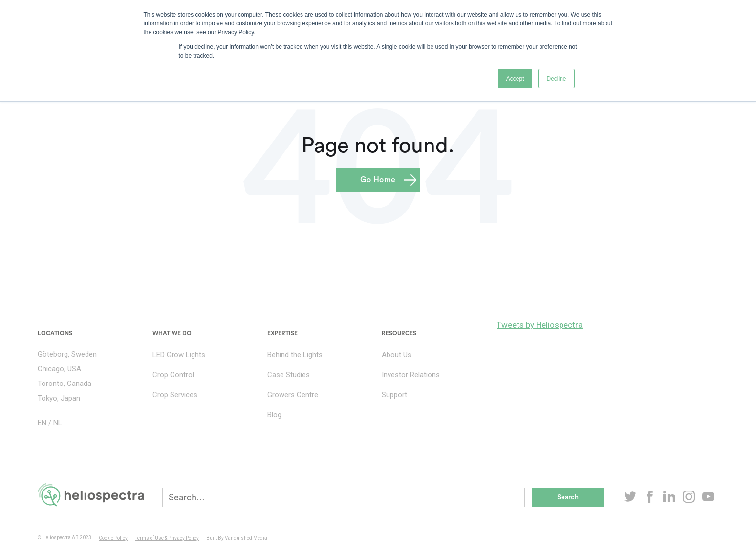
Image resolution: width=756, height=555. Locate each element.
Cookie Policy (113, 538)
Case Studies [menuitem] (289, 375)
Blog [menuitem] (274, 415)
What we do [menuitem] (172, 333)
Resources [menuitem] (399, 333)
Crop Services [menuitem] (175, 395)
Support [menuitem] (394, 395)
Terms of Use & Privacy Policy (167, 538)
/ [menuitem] (50, 423)
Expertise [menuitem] (282, 333)
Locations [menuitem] (55, 333)
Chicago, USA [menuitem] (59, 369)
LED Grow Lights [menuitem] (179, 355)
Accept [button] (515, 79)
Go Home (378, 180)
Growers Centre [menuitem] (293, 395)
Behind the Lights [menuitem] (295, 355)
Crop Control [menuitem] (173, 375)
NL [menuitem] (58, 423)
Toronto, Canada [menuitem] (65, 384)
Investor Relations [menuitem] (411, 375)
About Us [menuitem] (397, 355)
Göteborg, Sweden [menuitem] (67, 354)
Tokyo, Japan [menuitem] (59, 398)
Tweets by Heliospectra (540, 325)
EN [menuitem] (42, 423)
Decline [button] (556, 79)
